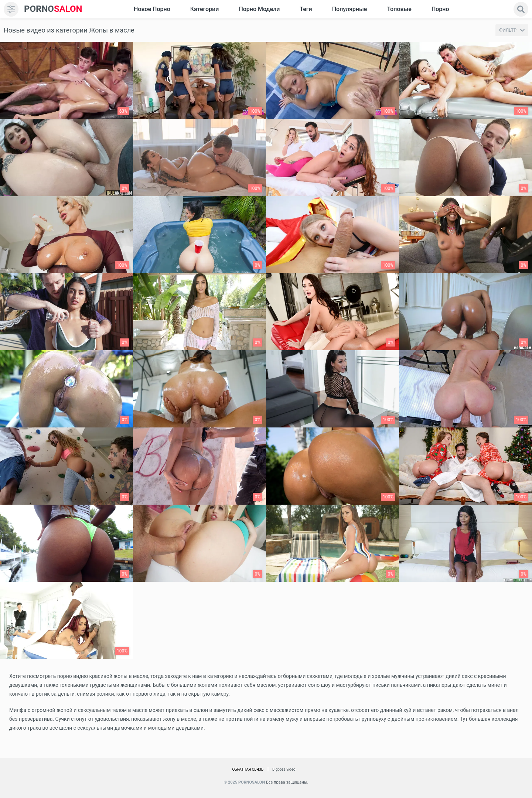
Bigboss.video (284, 769)
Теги (306, 9)
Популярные (350, 9)
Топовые (399, 9)
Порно (440, 9)
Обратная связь (248, 769)
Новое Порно (152, 9)
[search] (521, 9)
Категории (205, 9)
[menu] (11, 9)
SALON (53, 9)
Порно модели (259, 9)
